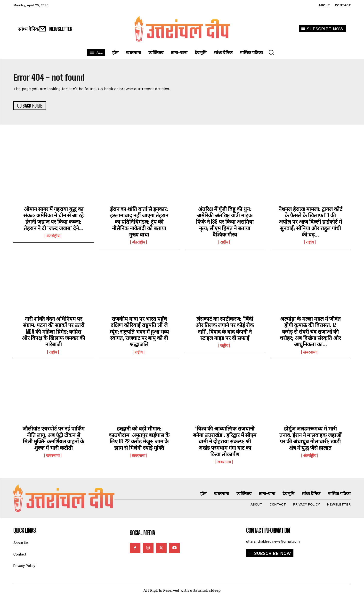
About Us (21, 545)
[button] (271, 52)
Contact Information (268, 532)
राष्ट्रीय (224, 244)
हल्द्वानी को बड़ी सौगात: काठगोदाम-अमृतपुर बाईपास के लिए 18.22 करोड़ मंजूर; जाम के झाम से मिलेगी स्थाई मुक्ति (139, 440)
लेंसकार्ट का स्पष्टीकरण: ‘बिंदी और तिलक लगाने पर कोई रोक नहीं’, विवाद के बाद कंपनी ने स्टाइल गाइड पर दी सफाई (225, 330)
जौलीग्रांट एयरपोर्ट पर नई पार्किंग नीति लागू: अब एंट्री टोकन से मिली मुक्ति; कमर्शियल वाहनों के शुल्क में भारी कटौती (53, 440)
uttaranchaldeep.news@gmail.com (273, 543)
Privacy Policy (24, 568)
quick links (24, 532)
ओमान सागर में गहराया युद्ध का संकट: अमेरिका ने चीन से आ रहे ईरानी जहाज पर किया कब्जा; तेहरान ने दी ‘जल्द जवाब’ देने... (53, 220)
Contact (20, 556)
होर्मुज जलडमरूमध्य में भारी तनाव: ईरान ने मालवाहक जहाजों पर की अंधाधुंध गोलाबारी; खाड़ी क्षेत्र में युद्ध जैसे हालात (310, 440)
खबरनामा (310, 354)
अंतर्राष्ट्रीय (53, 237)
